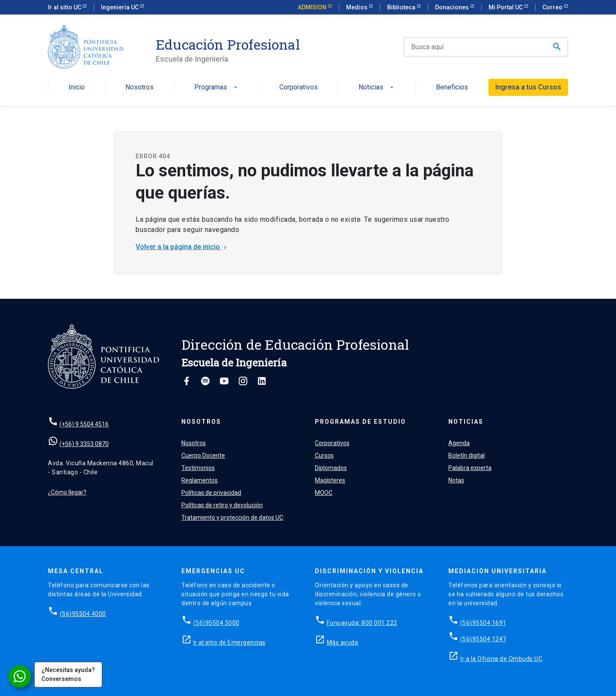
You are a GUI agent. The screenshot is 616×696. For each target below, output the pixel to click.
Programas (217, 88)
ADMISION (313, 7)
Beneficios (452, 88)
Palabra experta (470, 468)
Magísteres (330, 480)
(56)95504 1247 (483, 639)
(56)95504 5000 (216, 623)
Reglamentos (200, 480)
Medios (357, 7)
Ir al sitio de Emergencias (230, 642)
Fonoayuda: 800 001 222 (362, 623)
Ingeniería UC (120, 7)
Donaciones (453, 7)
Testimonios (198, 468)
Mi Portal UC (506, 7)
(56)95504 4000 (83, 614)
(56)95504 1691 (483, 623)
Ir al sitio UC (65, 7)
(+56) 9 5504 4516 (84, 424)
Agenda (459, 443)
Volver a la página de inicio (182, 247)
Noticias (377, 88)
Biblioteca (402, 7)
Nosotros (139, 88)
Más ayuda (343, 642)
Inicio (77, 88)
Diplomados (331, 468)
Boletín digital (466, 455)
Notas (456, 480)
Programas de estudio (360, 422)
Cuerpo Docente (203, 455)
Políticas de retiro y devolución (222, 505)
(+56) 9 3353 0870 (84, 444)
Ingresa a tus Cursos (528, 87)
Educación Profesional (228, 45)
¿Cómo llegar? (67, 492)
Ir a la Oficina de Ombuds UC (501, 659)
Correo (553, 7)
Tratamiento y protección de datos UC (232, 518)
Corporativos (299, 88)
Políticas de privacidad (211, 493)
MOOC (324, 493)
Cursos (324, 455)
